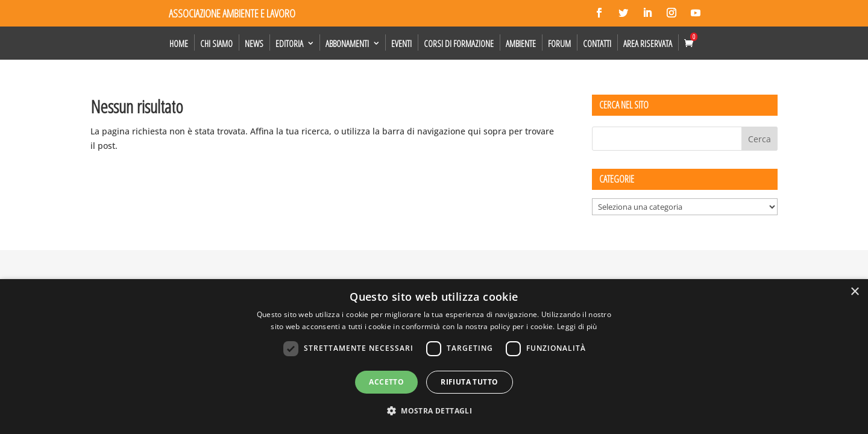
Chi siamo (216, 43)
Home (179, 43)
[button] (434, 411)
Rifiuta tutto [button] (469, 382)
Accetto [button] (386, 382)
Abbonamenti (347, 43)
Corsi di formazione (459, 43)
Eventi (401, 43)
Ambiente (521, 43)
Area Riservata (648, 43)
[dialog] (434, 357)
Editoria (289, 43)
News (254, 43)
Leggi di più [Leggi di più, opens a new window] (577, 326)
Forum (559, 43)
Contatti (597, 43)
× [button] (854, 292)
